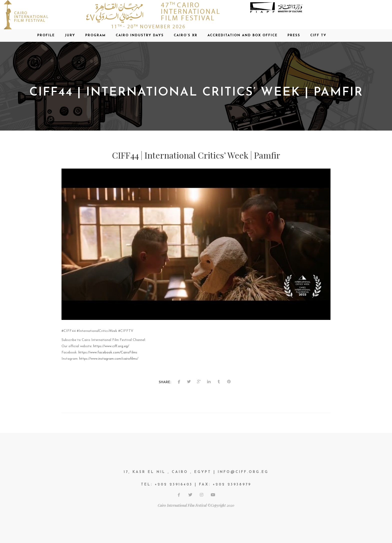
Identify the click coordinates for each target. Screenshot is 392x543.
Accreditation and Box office (242, 35)
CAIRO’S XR (186, 35)
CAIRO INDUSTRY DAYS (140, 35)
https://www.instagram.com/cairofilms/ (109, 359)
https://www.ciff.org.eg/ (111, 346)
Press (294, 35)
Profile (46, 35)
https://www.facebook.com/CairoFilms (108, 353)
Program (95, 35)
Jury (70, 35)
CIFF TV (318, 35)
